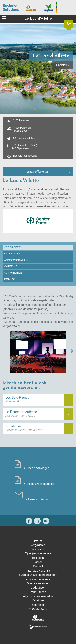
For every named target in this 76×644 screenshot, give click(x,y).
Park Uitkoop (38, 592)
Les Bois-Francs (17, 398)
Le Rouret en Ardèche (21, 412)
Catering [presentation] (11, 266)
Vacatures (38, 600)
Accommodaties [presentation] (16, 260)
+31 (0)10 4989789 (38, 571)
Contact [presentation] (11, 279)
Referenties (38, 605)
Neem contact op (39, 499)
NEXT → (72, 351)
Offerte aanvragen (38, 468)
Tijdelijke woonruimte (38, 553)
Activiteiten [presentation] (13, 273)
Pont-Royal (13, 426)
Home (38, 541)
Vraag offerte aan (38, 172)
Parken (38, 562)
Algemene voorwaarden (38, 596)
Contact (38, 566)
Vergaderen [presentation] (13, 247)
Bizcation (38, 558)
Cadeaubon (38, 588)
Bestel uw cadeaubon (40, 484)
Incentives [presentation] (12, 254)
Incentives (38, 549)
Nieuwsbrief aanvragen (38, 579)
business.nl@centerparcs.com (38, 575)
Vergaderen (38, 545)
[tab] (38, 247)
